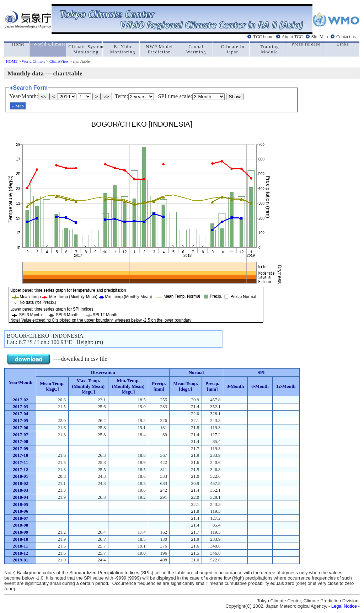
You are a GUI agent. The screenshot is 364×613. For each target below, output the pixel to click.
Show (235, 97)
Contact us (346, 37)
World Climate (33, 61)
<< (44, 97)
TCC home (263, 37)
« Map (18, 106)
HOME (12, 61)
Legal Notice (344, 606)
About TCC (292, 37)
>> (106, 97)
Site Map (320, 37)
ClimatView (59, 61)
